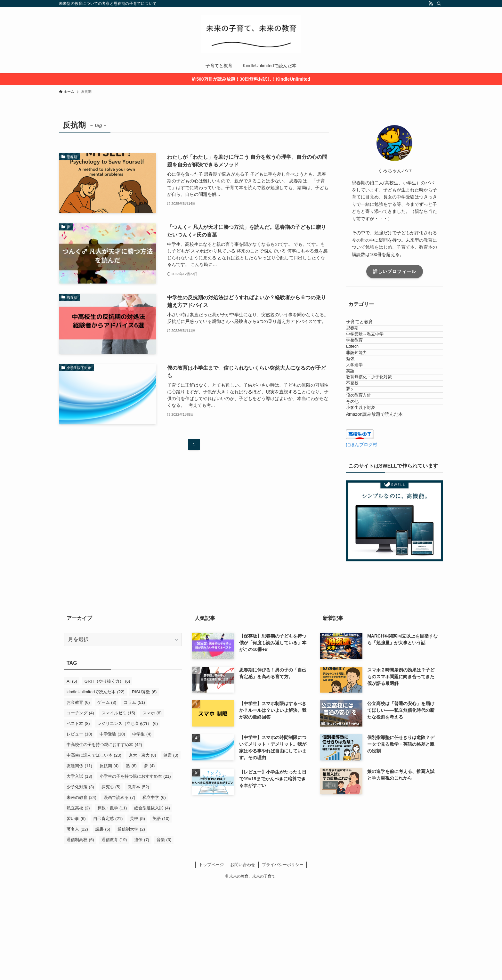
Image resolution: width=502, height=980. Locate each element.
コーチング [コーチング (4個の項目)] (80, 808)
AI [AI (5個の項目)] (72, 777)
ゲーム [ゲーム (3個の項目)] (107, 798)
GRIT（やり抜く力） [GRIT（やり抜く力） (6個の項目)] (107, 777)
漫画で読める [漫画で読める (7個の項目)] (120, 893)
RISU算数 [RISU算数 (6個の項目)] (144, 787)
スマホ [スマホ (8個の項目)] (152, 808)
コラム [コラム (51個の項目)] (134, 798)
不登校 (362, 446)
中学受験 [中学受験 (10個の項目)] (112, 829)
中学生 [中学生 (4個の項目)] (142, 829)
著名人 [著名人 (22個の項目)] (77, 924)
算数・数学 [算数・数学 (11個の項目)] (112, 903)
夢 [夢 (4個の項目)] (150, 861)
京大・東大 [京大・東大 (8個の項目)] (142, 851)
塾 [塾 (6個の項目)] (131, 861)
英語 (360, 422)
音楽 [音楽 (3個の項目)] (164, 935)
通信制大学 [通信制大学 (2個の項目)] (131, 924)
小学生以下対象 (371, 494)
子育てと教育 (366, 325)
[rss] (431, 4)
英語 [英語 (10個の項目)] (161, 914)
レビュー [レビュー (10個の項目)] (79, 829)
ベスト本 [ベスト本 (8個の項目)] (78, 819)
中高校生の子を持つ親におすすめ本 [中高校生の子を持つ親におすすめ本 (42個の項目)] (104, 840)
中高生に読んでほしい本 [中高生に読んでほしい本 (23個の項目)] (94, 851)
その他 (362, 482)
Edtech (362, 374)
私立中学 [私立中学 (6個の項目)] (154, 893)
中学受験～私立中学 (375, 349)
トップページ (211, 960)
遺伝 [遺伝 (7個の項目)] (142, 935)
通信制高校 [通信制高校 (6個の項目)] (80, 935)
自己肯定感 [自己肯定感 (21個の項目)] (108, 914)
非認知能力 (366, 386)
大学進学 (364, 410)
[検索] (439, 4)
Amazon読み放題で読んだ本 (381, 506)
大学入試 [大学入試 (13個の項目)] (79, 872)
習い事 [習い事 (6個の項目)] (76, 914)
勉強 (360, 398)
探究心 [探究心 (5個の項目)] (111, 882)
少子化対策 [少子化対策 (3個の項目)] (80, 882)
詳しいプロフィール (395, 271)
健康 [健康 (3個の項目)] (171, 851)
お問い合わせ (243, 960)
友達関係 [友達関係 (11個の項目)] (79, 861)
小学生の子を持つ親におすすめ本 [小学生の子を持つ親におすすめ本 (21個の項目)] (135, 872)
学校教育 (364, 362)
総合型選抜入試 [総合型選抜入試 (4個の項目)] (152, 903)
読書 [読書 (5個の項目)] (103, 924)
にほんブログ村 (361, 540)
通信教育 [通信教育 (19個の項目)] (114, 935)
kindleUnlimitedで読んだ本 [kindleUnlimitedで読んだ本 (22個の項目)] (96, 787)
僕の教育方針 (368, 470)
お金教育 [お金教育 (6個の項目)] (78, 798)
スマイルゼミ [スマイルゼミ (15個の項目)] (118, 808)
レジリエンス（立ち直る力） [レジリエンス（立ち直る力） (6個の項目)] (128, 819)
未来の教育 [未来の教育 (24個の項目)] (81, 893)
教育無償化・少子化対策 (379, 434)
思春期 (362, 338)
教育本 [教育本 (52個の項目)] (138, 882)
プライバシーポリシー (283, 960)
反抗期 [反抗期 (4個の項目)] (109, 861)
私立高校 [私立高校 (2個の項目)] (78, 903)
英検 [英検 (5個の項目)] (138, 914)
